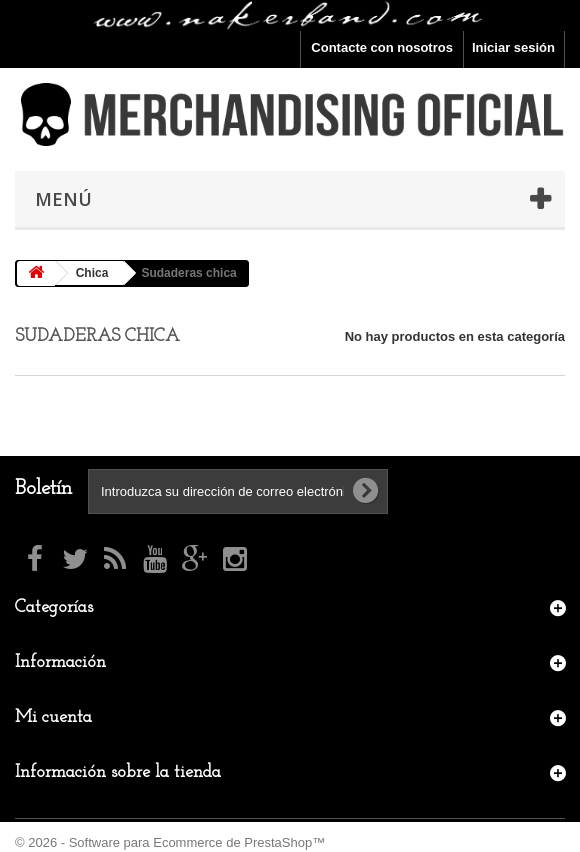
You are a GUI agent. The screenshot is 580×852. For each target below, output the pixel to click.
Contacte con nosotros (382, 47)
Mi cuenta (53, 717)
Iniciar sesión (513, 47)
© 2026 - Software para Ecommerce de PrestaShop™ (170, 842)
